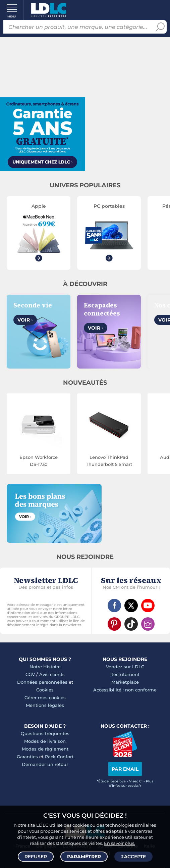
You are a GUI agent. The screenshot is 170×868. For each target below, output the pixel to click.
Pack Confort (59, 757)
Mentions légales (45, 705)
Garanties (27, 757)
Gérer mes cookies (45, 697)
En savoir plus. (120, 843)
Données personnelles (42, 682)
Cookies (45, 690)
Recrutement (125, 674)
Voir (25, 320)
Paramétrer (84, 857)
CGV (30, 674)
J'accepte (133, 857)
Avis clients (52, 674)
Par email (125, 769)
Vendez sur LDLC (125, 667)
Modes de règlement (45, 749)
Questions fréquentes (45, 733)
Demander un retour (45, 764)
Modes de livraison (45, 741)
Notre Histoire (45, 667)
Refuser (36, 857)
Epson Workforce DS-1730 (39, 461)
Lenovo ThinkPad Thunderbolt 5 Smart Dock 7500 (109, 461)
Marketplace (125, 682)
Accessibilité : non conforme (125, 690)
